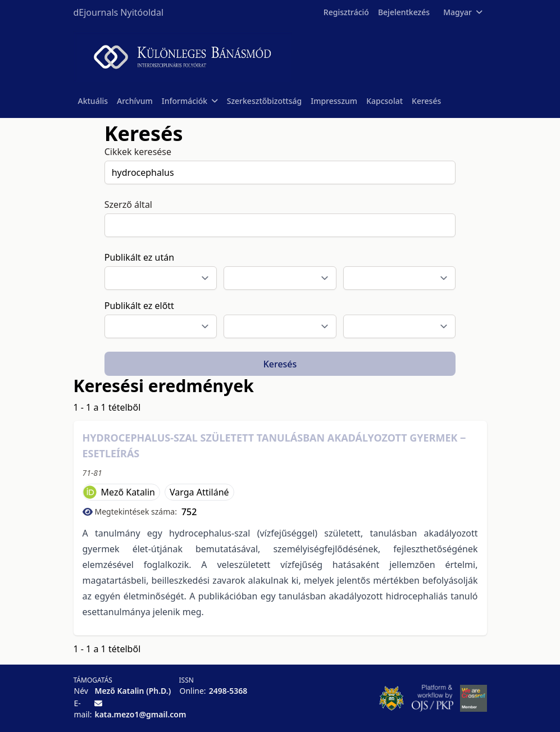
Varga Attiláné (199, 492)
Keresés (426, 101)
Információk (190, 101)
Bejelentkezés (404, 12)
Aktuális (93, 101)
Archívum (135, 101)
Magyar (463, 12)
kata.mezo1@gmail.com (140, 714)
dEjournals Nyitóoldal (119, 12)
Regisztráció (346, 12)
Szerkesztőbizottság (265, 101)
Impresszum (334, 101)
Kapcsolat (384, 101)
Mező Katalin (128, 492)
